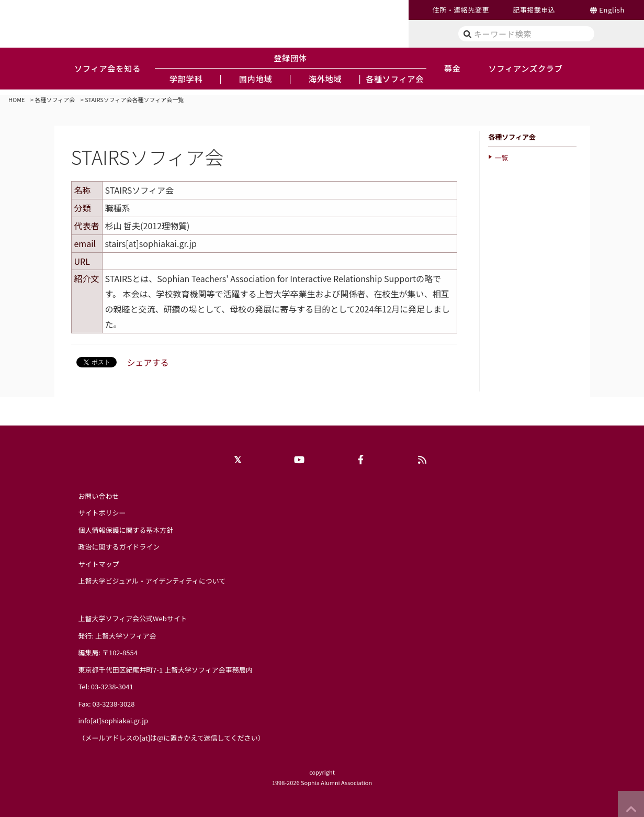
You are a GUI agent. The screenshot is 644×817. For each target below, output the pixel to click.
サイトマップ (99, 564)
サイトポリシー (102, 513)
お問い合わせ (99, 496)
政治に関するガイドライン (119, 547)
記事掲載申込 (534, 10)
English (612, 10)
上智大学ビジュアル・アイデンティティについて (152, 581)
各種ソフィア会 (55, 99)
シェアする (148, 362)
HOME (17, 99)
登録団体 (290, 58)
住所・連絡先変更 (461, 10)
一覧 (501, 158)
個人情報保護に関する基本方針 (126, 530)
